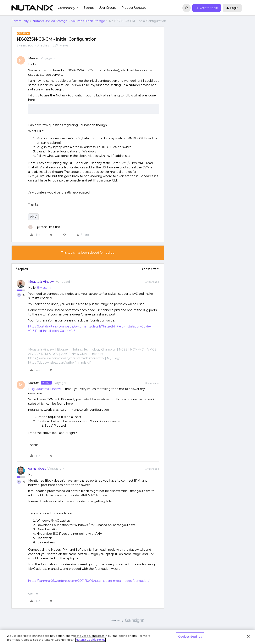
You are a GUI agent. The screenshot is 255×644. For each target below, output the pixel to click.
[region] (127, 637)
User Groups (107, 8)
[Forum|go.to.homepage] (32, 8)
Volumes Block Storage (88, 21)
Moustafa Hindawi (41, 282)
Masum (34, 58)
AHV (33, 217)
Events (88, 8)
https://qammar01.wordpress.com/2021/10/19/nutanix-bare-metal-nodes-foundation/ (89, 581)
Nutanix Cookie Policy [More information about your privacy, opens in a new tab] (90, 640)
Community (20, 21)
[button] (207, 8)
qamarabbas (37, 469)
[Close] (248, 636)
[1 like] (44, 227)
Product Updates (134, 8)
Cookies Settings (190, 637)
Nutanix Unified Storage (50, 21)
